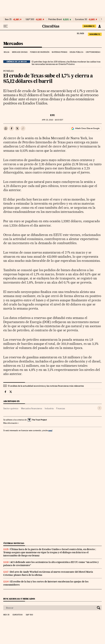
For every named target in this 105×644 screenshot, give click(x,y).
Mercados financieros (32, 408)
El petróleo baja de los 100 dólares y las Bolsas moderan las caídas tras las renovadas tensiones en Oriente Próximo (66, 63)
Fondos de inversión (40, 52)
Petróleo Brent (55, 19)
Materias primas (59, 52)
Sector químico (11, 408)
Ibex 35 (8, 19)
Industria (49, 408)
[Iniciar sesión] (99, 26)
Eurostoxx (18, 615)
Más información (11, 423)
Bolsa (7, 52)
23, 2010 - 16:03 (52, 120)
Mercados (13, 44)
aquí (50, 430)
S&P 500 (30, 19)
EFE (53, 115)
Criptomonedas (93, 52)
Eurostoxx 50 (81, 19)
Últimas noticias (14, 543)
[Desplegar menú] (6, 26)
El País (80, 33)
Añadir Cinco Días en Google (87, 128)
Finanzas (61, 408)
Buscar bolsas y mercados (19, 599)
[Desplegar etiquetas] (99, 408)
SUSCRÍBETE (89, 26)
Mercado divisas (20, 52)
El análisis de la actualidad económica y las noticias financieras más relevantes (46, 386)
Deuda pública (76, 52)
